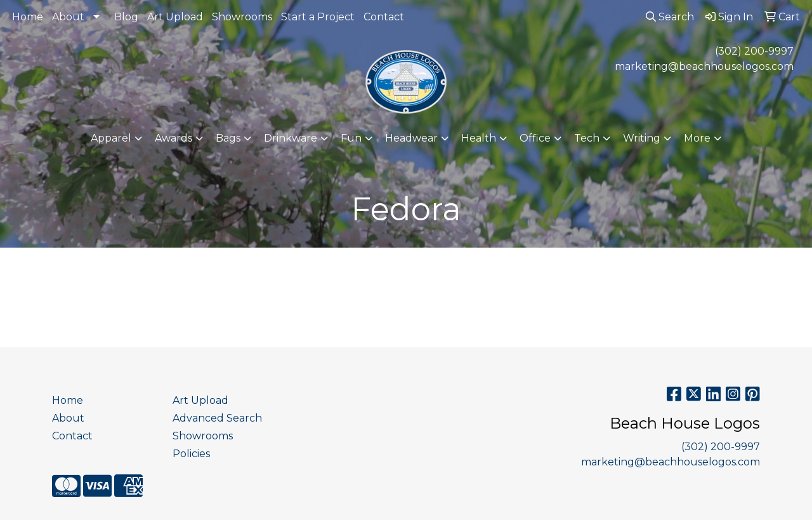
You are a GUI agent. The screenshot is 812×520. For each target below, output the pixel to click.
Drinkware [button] (291, 138)
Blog (126, 17)
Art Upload (175, 17)
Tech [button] (587, 138)
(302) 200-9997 (754, 51)
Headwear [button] (411, 138)
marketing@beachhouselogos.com (704, 66)
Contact (384, 17)
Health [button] (479, 138)
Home (28, 17)
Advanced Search (217, 418)
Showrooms (242, 17)
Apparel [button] (111, 138)
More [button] (697, 138)
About (68, 17)
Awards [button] (174, 138)
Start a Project (318, 17)
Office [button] (535, 138)
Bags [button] (228, 138)
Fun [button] (351, 138)
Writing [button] (642, 138)
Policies (191, 454)
